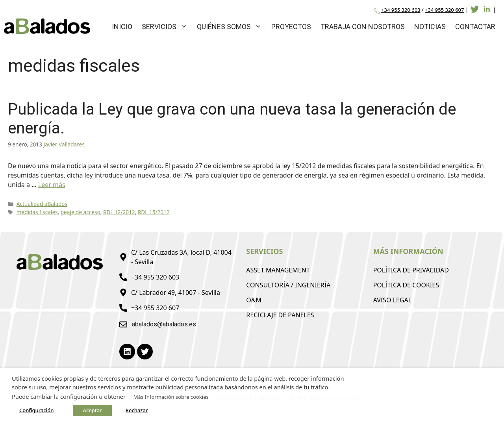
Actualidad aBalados (42, 204)
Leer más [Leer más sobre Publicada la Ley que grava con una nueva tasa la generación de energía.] (52, 185)
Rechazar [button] (137, 410)
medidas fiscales (37, 212)
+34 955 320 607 (444, 10)
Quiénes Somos (232, 27)
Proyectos (291, 27)
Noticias (430, 27)
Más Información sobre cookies (171, 397)
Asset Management (278, 270)
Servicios (167, 27)
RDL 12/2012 (119, 212)
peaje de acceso (81, 212)
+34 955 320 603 (401, 10)
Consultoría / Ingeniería (288, 285)
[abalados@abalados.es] (123, 324)
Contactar (475, 27)
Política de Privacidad (411, 270)
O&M (254, 300)
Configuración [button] (36, 410)
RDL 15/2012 (154, 212)
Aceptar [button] (92, 410)
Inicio (122, 27)
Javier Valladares (64, 144)
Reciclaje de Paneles (280, 315)
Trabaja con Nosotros (363, 27)
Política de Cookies (406, 285)
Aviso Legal (393, 300)
